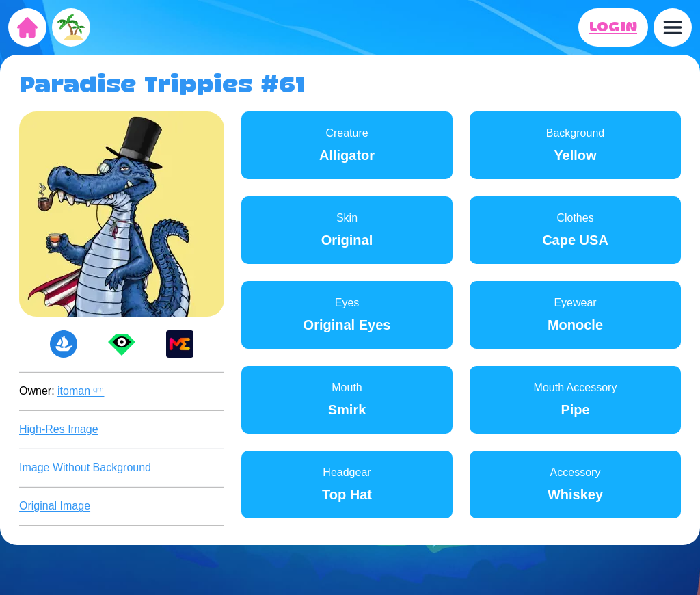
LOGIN (613, 27)
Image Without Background (85, 467)
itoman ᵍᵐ (81, 391)
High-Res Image (59, 429)
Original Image (55, 506)
